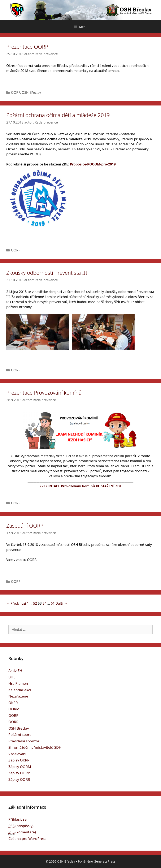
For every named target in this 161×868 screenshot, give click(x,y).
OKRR (13, 703)
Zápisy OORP (19, 773)
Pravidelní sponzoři (24, 741)
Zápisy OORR (19, 779)
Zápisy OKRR (19, 760)
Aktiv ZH (15, 671)
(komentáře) (22, 832)
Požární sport (19, 735)
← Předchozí (16, 603)
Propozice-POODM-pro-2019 (93, 164)
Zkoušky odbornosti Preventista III (47, 273)
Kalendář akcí (20, 690)
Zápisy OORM (20, 767)
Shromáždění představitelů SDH (35, 747)
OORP (16, 92)
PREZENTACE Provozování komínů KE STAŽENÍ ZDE (81, 486)
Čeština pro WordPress (27, 839)
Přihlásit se (18, 819)
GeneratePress (105, 861)
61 (53, 603)
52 (35, 603)
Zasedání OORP (25, 526)
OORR (13, 722)
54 (44, 603)
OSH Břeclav (31, 92)
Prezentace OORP (27, 47)
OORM (14, 709)
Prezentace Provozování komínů (44, 393)
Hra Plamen (18, 683)
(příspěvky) (21, 826)
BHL (12, 677)
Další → (62, 603)
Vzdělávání (17, 754)
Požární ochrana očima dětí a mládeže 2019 (58, 115)
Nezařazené (18, 696)
